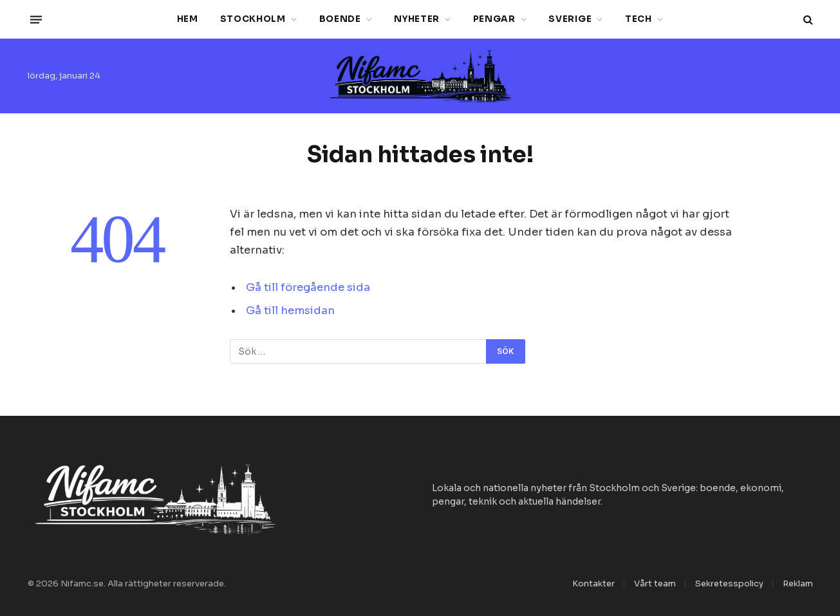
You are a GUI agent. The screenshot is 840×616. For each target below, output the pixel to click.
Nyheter (417, 19)
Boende (340, 19)
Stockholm (253, 19)
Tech (639, 19)
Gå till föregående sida (308, 287)
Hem (188, 19)
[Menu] (35, 19)
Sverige (570, 19)
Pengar (494, 19)
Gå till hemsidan (290, 311)
